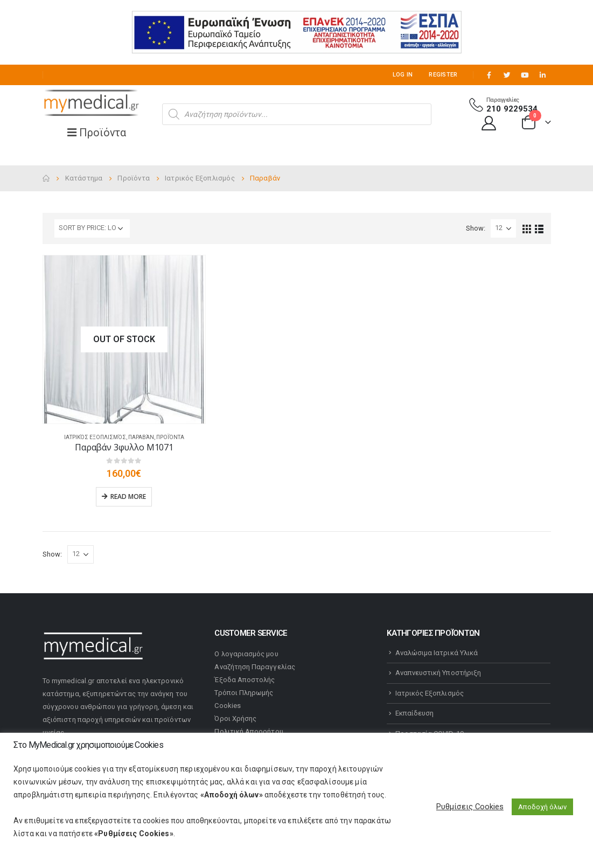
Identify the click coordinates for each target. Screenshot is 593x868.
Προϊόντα (170, 437)
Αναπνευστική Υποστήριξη (438, 673)
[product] (124, 339)
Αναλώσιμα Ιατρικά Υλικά (437, 653)
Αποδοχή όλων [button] (542, 807)
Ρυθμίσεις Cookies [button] (470, 807)
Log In (403, 75)
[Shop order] (92, 228)
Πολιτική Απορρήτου (249, 731)
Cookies (227, 706)
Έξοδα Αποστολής (245, 680)
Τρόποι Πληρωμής (244, 693)
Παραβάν (141, 437)
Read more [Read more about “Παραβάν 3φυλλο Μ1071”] (128, 497)
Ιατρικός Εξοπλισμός (95, 437)
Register (443, 75)
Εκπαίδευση (415, 713)
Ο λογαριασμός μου (246, 654)
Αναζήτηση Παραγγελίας (254, 667)
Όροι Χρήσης (235, 718)
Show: (476, 228)
